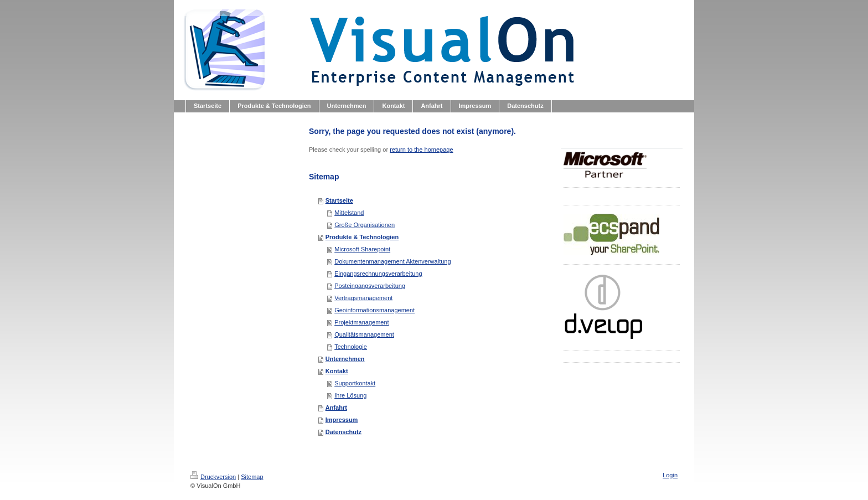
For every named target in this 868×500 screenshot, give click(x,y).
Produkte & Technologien (362, 237)
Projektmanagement (361, 322)
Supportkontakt (355, 383)
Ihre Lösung (350, 395)
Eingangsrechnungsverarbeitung (378, 274)
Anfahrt (336, 408)
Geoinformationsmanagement (374, 310)
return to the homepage (421, 150)
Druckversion (213, 477)
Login (670, 475)
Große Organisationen (365, 225)
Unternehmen (345, 359)
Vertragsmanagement (363, 298)
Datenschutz (343, 432)
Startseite (339, 200)
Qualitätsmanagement (364, 334)
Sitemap (252, 477)
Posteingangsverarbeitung (370, 286)
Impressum (342, 420)
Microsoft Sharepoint (362, 249)
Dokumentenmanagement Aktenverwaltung (392, 261)
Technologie (351, 347)
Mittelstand (349, 213)
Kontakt (337, 371)
